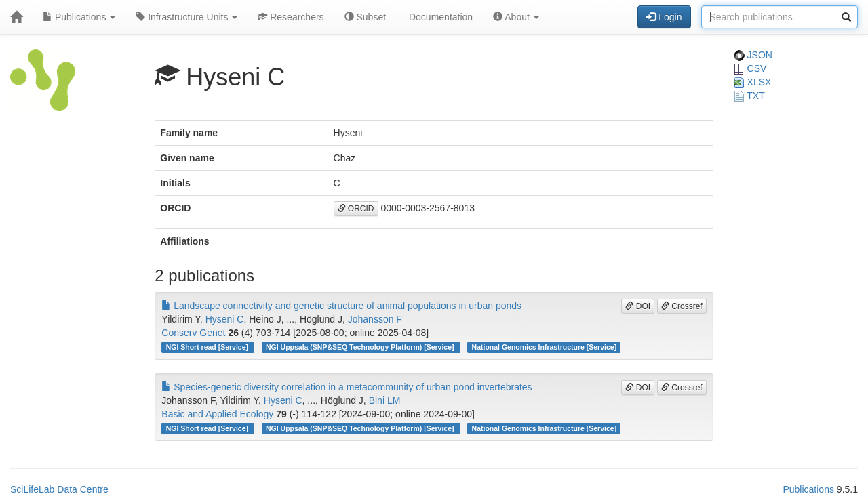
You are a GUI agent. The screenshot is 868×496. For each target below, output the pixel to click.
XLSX (753, 82)
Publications (79, 17)
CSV (750, 68)
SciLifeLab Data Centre (59, 489)
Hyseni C (225, 319)
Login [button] (664, 17)
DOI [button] (638, 306)
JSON (753, 55)
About (516, 17)
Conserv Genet (193, 333)
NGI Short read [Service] (208, 347)
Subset (365, 17)
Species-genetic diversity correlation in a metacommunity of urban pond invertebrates (347, 387)
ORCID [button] (356, 209)
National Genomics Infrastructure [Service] (545, 347)
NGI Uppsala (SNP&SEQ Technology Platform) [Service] (361, 347)
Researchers (291, 17)
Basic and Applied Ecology (217, 414)
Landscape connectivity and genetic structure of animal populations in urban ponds (341, 306)
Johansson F (375, 319)
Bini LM (385, 400)
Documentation (439, 17)
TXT (749, 96)
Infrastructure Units (186, 17)
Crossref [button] (682, 306)
